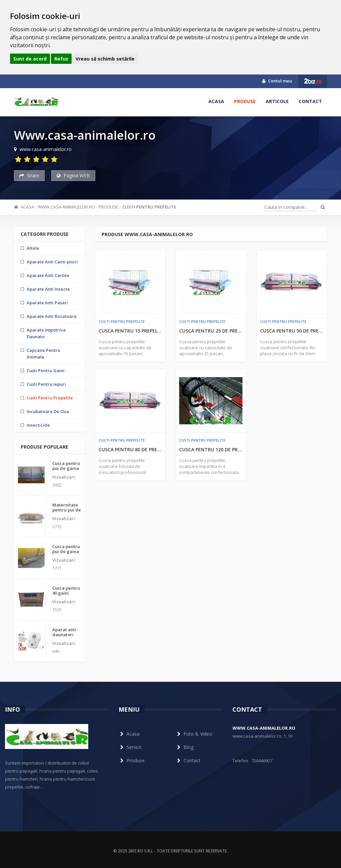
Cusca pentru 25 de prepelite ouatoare (211, 331)
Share (29, 175)
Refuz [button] (61, 59)
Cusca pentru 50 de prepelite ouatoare (292, 331)
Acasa (216, 101)
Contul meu (277, 81)
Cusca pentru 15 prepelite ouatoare (130, 331)
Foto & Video (194, 734)
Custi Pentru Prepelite (149, 207)
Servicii (130, 747)
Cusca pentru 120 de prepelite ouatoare (211, 449)
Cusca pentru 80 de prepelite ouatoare (130, 449)
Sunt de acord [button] (30, 59)
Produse (245, 101)
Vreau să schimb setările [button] (105, 59)
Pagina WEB (73, 175)
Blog (184, 747)
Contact (310, 101)
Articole (277, 101)
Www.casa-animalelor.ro (66, 207)
